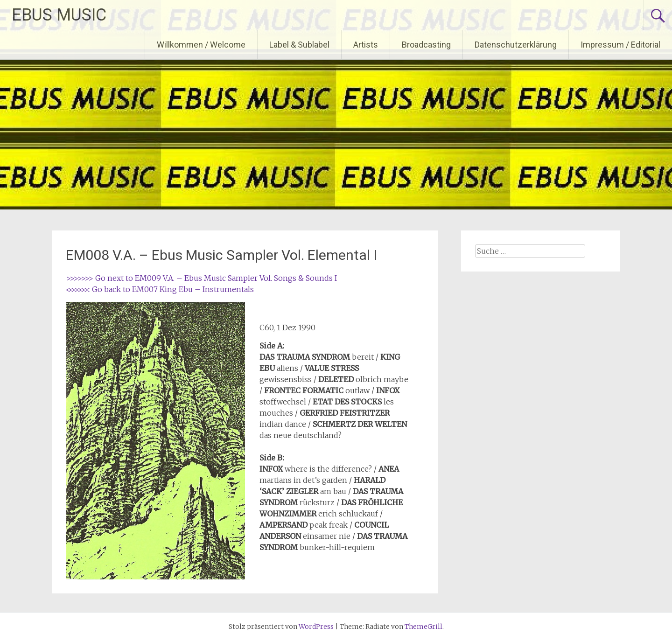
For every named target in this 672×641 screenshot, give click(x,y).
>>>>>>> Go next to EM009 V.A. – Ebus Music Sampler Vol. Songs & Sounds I (201, 278)
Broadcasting (426, 45)
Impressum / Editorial (620, 45)
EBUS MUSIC (59, 15)
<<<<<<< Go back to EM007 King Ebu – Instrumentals (160, 289)
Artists (366, 45)
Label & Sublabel (299, 45)
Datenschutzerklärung (516, 45)
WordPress (316, 627)
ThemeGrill (423, 627)
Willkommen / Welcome (201, 45)
